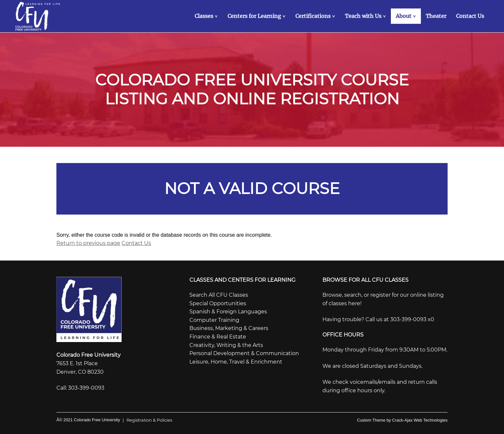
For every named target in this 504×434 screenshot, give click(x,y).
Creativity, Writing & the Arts (226, 345)
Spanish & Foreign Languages (228, 312)
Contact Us (136, 243)
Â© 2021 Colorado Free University (88, 420)
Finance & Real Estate (218, 337)
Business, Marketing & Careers (229, 328)
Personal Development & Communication (244, 353)
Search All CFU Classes (219, 295)
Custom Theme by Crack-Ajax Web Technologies (402, 420)
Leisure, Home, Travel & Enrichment (236, 362)
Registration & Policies (146, 420)
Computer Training (214, 320)
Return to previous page (88, 243)
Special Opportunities (218, 303)
